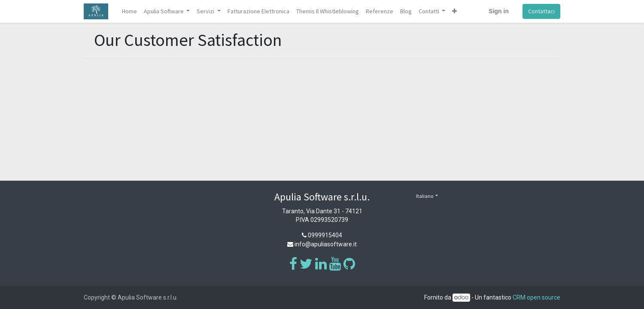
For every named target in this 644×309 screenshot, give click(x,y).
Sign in (499, 11)
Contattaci (541, 11)
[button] (454, 11)
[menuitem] (129, 11)
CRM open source (536, 297)
